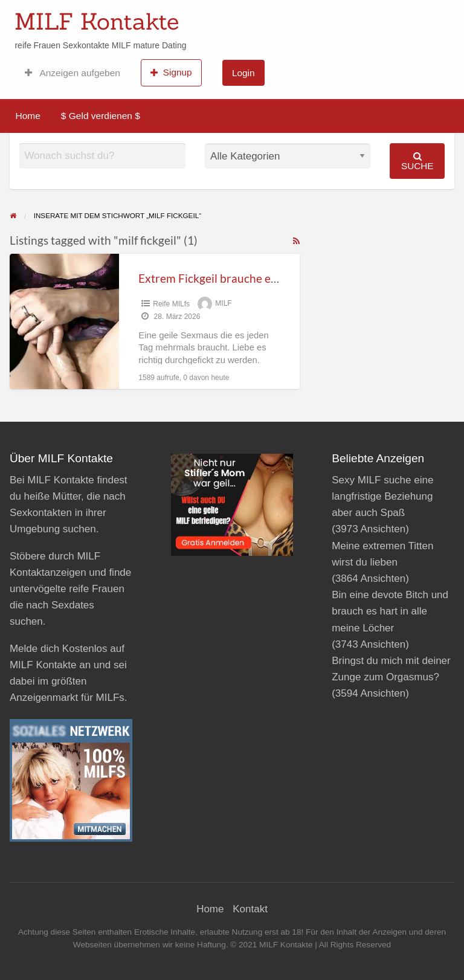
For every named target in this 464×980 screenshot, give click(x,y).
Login (243, 73)
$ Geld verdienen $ (101, 116)
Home (28, 116)
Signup (171, 73)
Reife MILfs (171, 304)
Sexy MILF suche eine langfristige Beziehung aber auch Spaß (382, 496)
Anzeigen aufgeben (72, 73)
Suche (417, 161)
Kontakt (250, 909)
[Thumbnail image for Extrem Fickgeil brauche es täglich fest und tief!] (64, 321)
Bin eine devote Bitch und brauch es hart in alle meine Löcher (390, 611)
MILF (223, 304)
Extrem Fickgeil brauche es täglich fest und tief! (259, 278)
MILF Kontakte (97, 21)
